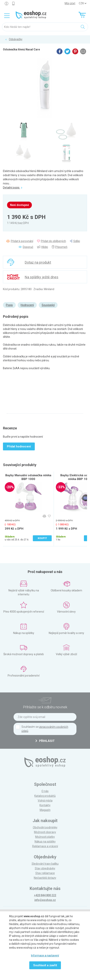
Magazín (45, 810)
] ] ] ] (83, 3)
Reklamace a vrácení (45, 846)
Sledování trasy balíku (45, 864)
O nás (45, 791)
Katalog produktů (45, 796)
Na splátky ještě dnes (42, 277)
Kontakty (45, 805)
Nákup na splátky (45, 842)
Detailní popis (13, 188)
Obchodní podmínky (45, 827)
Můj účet (70, 3)
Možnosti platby (45, 837)
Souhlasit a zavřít (45, 965)
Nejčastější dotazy (45, 878)
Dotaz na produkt (38, 262)
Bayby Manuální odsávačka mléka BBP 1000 (28, 477)
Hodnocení (27, 305)
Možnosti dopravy (45, 832)
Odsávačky (16, 39)
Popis (9, 305)
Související (48, 305)
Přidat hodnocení (19, 446)
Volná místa (45, 801)
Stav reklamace (45, 873)
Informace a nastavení (45, 955)
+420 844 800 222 (45, 895)
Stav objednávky (45, 868)
